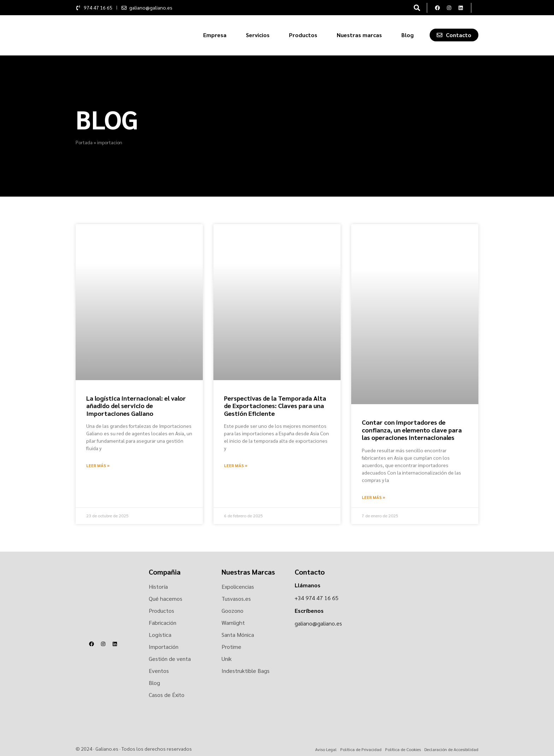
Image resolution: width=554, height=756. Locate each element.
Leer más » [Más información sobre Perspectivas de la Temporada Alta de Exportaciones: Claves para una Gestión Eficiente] (236, 465)
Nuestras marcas (359, 35)
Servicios (258, 35)
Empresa (215, 35)
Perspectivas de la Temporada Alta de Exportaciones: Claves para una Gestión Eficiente (275, 406)
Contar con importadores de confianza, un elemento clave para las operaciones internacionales (412, 430)
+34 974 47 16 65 (317, 598)
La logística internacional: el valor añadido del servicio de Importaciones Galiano (136, 406)
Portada (84, 142)
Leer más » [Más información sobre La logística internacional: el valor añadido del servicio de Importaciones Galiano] (98, 465)
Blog (408, 35)
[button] (417, 8)
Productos (303, 35)
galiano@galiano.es (318, 623)
